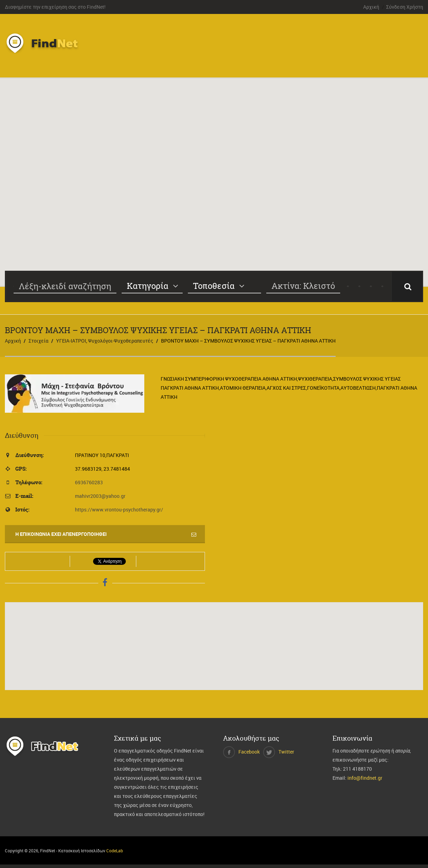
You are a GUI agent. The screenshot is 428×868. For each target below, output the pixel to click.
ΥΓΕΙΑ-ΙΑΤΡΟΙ (71, 341)
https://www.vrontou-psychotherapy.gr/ (119, 510)
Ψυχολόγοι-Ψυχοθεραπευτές (121, 341)
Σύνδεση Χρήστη (405, 7)
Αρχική (371, 7)
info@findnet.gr (365, 778)
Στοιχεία (39, 341)
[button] (214, 176)
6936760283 (89, 482)
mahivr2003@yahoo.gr (100, 496)
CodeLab (115, 851)
